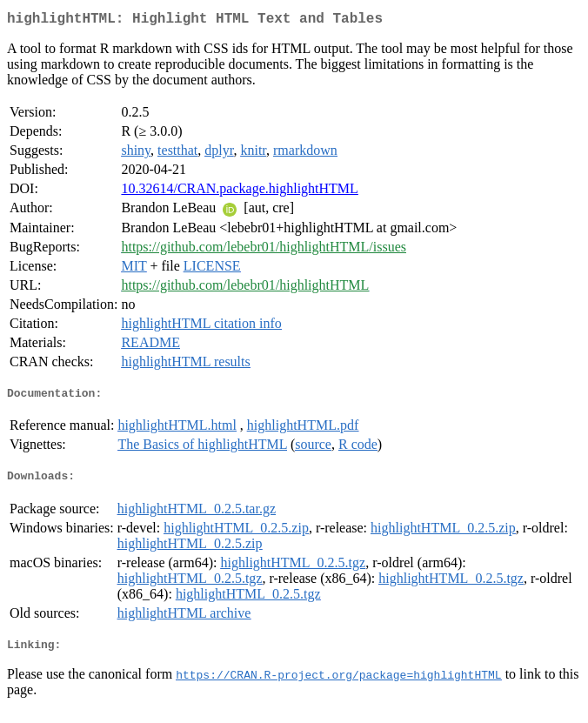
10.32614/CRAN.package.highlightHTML (239, 192)
